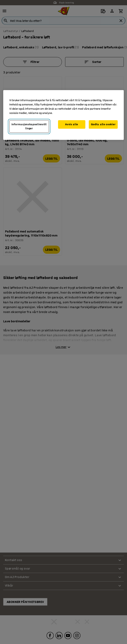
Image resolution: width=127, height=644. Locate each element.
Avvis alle (72, 125)
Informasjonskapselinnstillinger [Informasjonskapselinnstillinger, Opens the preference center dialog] (29, 127)
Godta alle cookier (103, 125)
